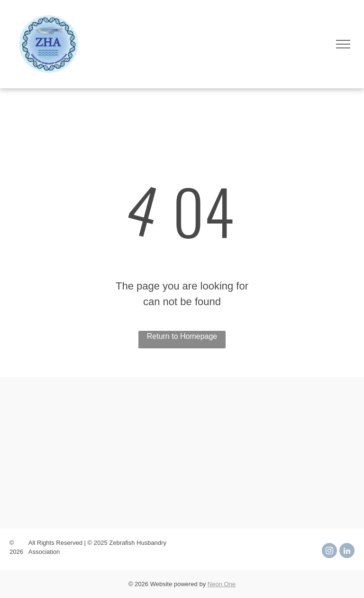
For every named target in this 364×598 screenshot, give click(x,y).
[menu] (343, 44)
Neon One (222, 584)
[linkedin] (347, 552)
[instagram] (329, 552)
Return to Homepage (182, 336)
